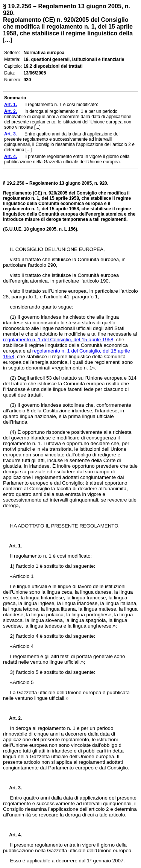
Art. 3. (12, 788)
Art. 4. (12, 835)
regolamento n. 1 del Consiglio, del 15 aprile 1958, (59, 340)
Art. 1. (15, 546)
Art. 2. (12, 718)
